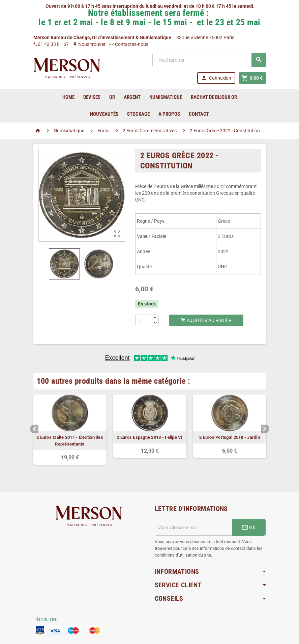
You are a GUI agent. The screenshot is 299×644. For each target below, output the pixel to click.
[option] (70, 430)
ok (249, 527)
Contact (199, 114)
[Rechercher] (209, 60)
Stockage (138, 114)
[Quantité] (144, 320)
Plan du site (46, 619)
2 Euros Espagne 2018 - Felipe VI (149, 437)
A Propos (169, 114)
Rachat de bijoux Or (214, 97)
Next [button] (265, 429)
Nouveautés (104, 114)
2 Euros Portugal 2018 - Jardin (230, 437)
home (68, 97)
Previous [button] (34, 429)
